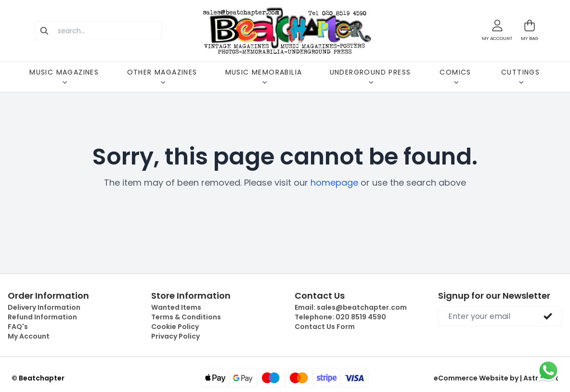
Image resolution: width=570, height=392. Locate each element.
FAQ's (18, 327)
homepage (334, 183)
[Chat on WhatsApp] (548, 370)
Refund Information (42, 317)
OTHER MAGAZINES (162, 76)
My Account (29, 336)
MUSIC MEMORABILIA (264, 76)
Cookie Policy (175, 327)
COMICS (455, 76)
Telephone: (340, 317)
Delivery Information (44, 307)
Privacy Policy (175, 336)
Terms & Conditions (186, 317)
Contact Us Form (325, 327)
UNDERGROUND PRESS (370, 76)
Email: (351, 307)
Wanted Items (176, 307)
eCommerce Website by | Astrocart (496, 378)
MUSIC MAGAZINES (64, 76)
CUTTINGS (520, 76)
